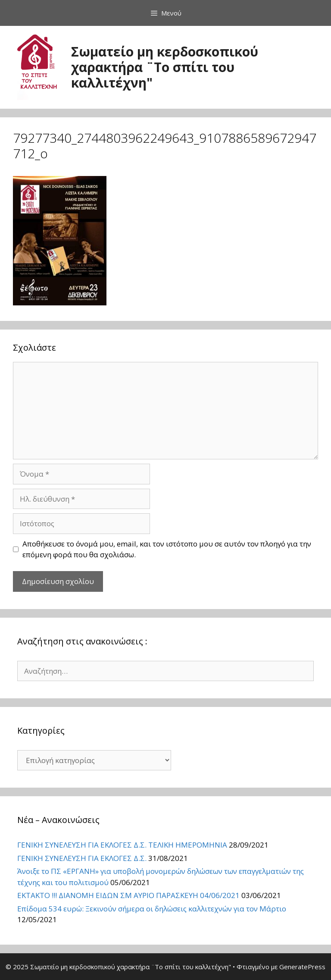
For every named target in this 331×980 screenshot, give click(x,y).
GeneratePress (302, 967)
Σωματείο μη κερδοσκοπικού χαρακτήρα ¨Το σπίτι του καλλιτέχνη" (165, 67)
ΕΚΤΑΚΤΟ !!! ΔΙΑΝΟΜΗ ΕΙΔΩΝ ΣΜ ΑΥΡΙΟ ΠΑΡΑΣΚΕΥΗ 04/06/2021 (128, 895)
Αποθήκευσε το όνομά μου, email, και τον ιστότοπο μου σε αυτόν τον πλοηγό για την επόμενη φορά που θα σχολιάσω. (167, 549)
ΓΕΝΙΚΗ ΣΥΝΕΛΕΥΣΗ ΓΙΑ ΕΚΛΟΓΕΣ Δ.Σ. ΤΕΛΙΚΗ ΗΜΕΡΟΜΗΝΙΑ (122, 845)
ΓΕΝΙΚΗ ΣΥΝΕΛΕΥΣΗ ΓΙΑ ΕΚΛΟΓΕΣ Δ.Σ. (82, 858)
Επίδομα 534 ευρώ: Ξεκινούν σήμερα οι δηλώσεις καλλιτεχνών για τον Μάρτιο (152, 909)
